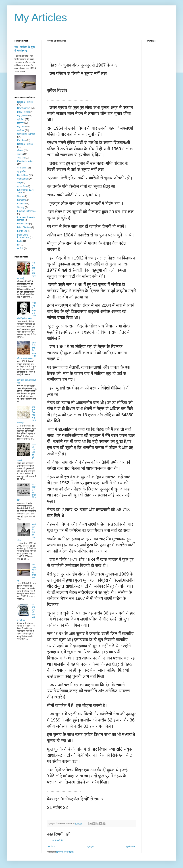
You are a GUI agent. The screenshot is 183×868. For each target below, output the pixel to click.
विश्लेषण (20, 123)
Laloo (20, 241)
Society (21, 207)
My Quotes (22, 116)
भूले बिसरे (21, 119)
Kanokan (21, 140)
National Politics (25, 102)
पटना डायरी (22, 168)
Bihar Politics (23, 112)
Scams (21, 196)
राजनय (20, 154)
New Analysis (24, 108)
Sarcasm (21, 200)
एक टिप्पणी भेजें (58, 840)
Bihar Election (24, 227)
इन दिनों (20, 248)
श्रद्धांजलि (21, 172)
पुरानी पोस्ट (131, 847)
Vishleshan (23, 179)
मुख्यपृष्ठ (90, 847)
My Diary (21, 127)
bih (19, 245)
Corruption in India (26, 134)
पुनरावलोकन (22, 186)
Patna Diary (23, 224)
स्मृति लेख (21, 158)
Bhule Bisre (23, 175)
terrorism (21, 204)
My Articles (41, 17)
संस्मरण (20, 150)
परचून (19, 183)
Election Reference (26, 211)
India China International (23, 236)
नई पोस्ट (51, 847)
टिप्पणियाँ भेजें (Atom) (65, 852)
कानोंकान (21, 130)
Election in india (25, 161)
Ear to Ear (22, 231)
